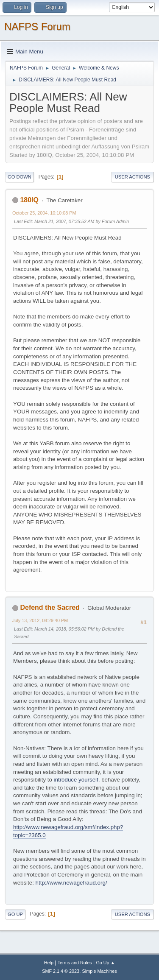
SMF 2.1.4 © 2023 (61, 971)
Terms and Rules (75, 963)
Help (49, 963)
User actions (132, 177)
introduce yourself (76, 780)
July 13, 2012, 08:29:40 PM (40, 620)
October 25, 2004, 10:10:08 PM (44, 213)
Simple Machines (100, 971)
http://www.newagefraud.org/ (71, 883)
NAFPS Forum (37, 27)
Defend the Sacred (50, 607)
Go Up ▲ (105, 963)
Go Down (20, 177)
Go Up (15, 914)
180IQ (29, 200)
